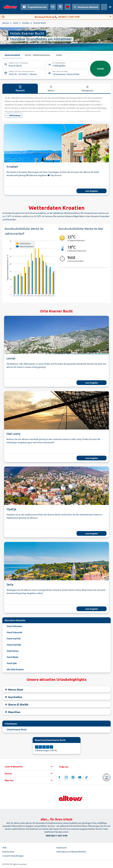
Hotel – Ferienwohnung (39, 55)
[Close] (110, 17)
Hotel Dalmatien (14, 626)
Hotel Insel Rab (14, 645)
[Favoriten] (68, 7)
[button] (29, 767)
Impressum (62, 848)
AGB (4, 848)
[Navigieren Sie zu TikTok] (87, 777)
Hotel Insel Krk (14, 639)
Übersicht (20, 88)
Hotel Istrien (13, 651)
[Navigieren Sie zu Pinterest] (73, 777)
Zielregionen (87, 88)
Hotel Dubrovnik (14, 632)
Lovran (11, 358)
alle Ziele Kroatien (15, 669)
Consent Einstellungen (13, 856)
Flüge (62, 55)
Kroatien (12, 167)
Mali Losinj (13, 434)
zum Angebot (92, 191)
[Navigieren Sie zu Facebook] (59, 777)
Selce (10, 584)
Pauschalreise (13, 55)
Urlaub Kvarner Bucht (17, 730)
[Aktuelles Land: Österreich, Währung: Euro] (104, 7)
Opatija (11, 509)
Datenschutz (8, 852)
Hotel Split (12, 663)
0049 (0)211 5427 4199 (57, 836)
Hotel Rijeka (13, 657)
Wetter (51, 88)
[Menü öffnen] (110, 7)
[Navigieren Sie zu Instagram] (66, 777)
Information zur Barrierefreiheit (71, 852)
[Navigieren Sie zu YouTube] (80, 777)
